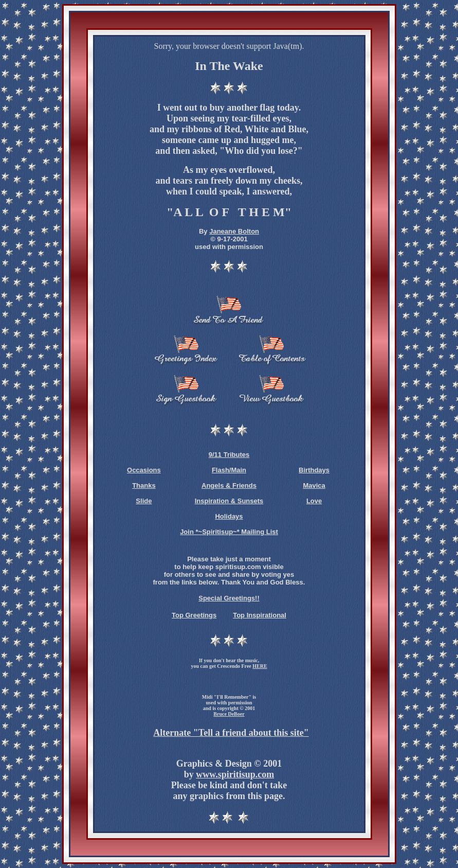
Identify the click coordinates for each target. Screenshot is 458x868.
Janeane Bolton (234, 231)
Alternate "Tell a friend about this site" (231, 733)
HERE (260, 666)
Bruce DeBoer (229, 714)
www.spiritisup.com (235, 774)
